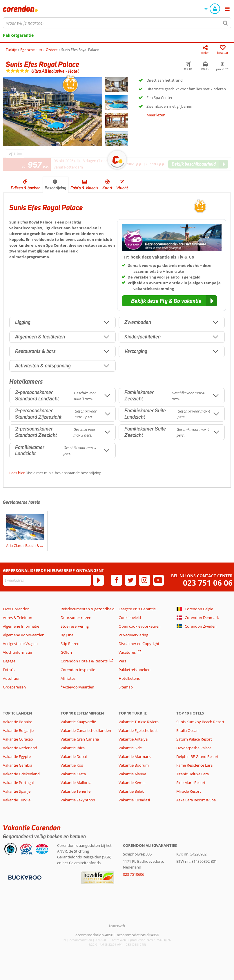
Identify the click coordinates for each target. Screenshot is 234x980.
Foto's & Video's (84, 188)
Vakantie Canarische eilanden (86, 730)
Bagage (9, 661)
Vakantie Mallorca (76, 783)
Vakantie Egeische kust (138, 730)
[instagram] (144, 580)
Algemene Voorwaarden (24, 635)
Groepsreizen (14, 687)
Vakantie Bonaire (18, 722)
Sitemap (126, 687)
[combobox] (117, 23)
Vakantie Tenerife (76, 791)
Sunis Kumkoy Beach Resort (200, 722)
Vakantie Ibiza (73, 748)
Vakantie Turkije (17, 800)
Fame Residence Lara (194, 765)
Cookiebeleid (130, 618)
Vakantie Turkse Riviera (139, 722)
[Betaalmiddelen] (24, 877)
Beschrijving (56, 188)
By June (67, 635)
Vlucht (122, 188)
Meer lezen (156, 115)
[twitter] (130, 580)
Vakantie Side (130, 748)
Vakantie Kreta (73, 774)
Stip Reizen (70, 644)
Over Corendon (16, 609)
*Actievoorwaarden (77, 687)
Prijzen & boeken (26, 188)
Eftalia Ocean (187, 730)
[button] (169, 301)
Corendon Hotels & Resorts (84, 661)
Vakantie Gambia (18, 765)
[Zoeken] (226, 23)
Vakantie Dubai (74, 756)
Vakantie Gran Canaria (80, 739)
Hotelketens (129, 678)
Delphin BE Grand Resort (197, 756)
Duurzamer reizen (76, 618)
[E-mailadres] (47, 580)
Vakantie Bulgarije (18, 730)
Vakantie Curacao (18, 739)
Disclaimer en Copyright (139, 644)
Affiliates (68, 678)
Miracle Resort (189, 791)
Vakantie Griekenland (21, 774)
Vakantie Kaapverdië (78, 722)
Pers (122, 661)
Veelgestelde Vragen (20, 644)
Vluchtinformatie (17, 652)
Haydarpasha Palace (194, 748)
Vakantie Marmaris (135, 756)
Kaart (107, 188)
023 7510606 (134, 874)
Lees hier (17, 473)
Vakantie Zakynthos (78, 800)
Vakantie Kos (72, 765)
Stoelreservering (75, 626)
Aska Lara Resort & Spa (196, 800)
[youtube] (158, 580)
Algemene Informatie (21, 626)
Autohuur (11, 678)
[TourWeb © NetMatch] (117, 926)
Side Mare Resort (191, 783)
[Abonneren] (98, 580)
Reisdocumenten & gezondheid (88, 609)
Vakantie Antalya (133, 739)
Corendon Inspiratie (78, 670)
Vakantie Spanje (17, 791)
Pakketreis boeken (135, 670)
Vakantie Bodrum (134, 765)
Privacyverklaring (133, 635)
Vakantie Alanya (132, 774)
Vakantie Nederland (20, 748)
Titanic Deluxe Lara (193, 774)
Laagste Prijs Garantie (137, 609)
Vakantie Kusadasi (134, 800)
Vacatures (127, 652)
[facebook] (117, 580)
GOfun (66, 652)
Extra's (9, 670)
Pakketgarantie (18, 35)
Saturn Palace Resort (194, 739)
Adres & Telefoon (18, 618)
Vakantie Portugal (18, 783)
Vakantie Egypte (17, 756)
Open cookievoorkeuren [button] (140, 626)
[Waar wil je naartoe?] (117, 23)
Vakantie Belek (131, 791)
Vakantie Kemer (132, 783)
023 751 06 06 (208, 583)
